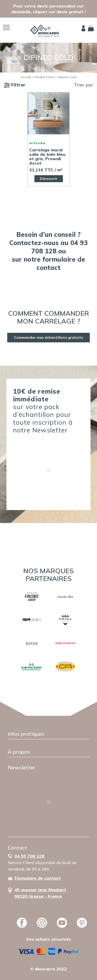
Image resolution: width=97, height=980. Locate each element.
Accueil (26, 77)
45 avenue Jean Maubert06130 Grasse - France (40, 893)
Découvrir (49, 179)
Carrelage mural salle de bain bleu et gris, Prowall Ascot (47, 157)
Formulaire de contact (38, 878)
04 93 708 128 (29, 856)
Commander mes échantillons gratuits (48, 337)
